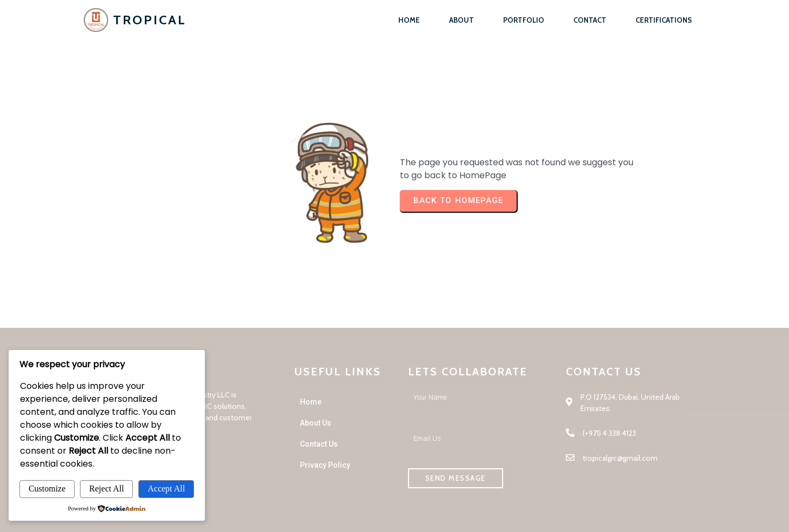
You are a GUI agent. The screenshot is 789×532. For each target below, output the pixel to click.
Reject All (106, 489)
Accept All (166, 489)
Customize (47, 489)
